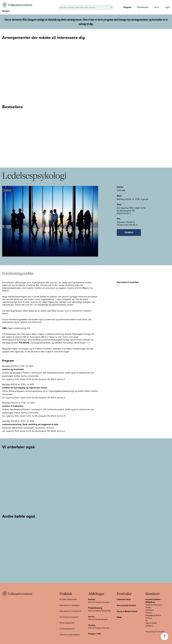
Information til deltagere (70, 605)
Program (127, 7)
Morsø (148, 607)
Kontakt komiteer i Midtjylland (153, 601)
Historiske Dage (124, 599)
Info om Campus (95, 628)
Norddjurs (150, 610)
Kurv (157, 7)
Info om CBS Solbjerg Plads (100, 611)
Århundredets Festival (126, 605)
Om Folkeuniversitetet (69, 617)
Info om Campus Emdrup (99, 602)
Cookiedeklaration (67, 629)
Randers (149, 613)
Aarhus (91, 617)
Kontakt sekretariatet (68, 599)
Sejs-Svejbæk (151, 623)
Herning (92, 625)
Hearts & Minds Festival (127, 611)
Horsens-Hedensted (154, 605)
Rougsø (149, 618)
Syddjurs (149, 626)
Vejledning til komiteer (155, 632)
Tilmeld (129, 232)
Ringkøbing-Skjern (153, 615)
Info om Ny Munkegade (98, 619)
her (88, 343)
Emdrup (92, 599)
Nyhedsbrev (143, 7)
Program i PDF (95, 634)
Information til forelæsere (70, 611)
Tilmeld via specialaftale (70, 635)
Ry (147, 620)
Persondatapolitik (67, 623)
